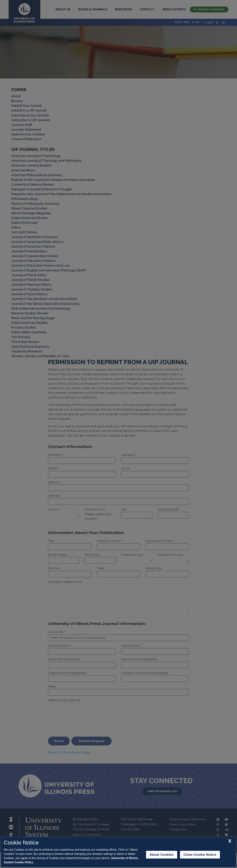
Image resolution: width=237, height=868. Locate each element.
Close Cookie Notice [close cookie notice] (200, 855)
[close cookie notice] (230, 841)
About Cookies (162, 855)
